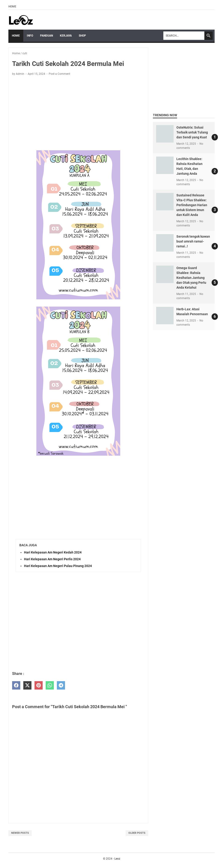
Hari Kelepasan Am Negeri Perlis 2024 (52, 559)
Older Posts (137, 833)
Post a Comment (59, 74)
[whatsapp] (50, 685)
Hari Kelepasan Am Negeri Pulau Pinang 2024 (58, 566)
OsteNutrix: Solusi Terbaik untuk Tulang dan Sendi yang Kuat (192, 132)
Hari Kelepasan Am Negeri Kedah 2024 (53, 552)
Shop (82, 36)
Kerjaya (66, 36)
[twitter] (27, 685)
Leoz (117, 859)
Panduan (46, 36)
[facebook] (16, 685)
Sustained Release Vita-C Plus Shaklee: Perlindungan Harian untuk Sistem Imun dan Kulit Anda (192, 205)
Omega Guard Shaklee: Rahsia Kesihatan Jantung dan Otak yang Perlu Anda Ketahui (191, 278)
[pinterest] (39, 685)
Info (30, 36)
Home (12, 7)
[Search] (184, 36)
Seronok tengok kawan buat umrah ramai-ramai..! (193, 241)
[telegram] (61, 685)
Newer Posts (20, 833)
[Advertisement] (78, 114)
